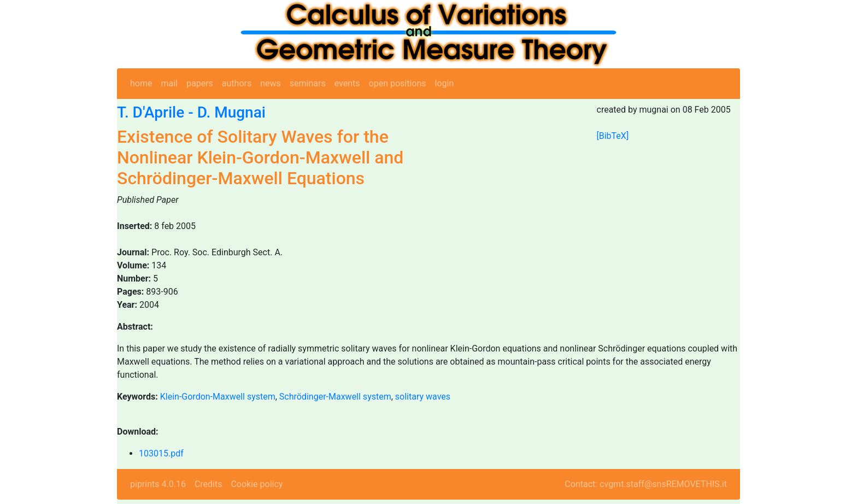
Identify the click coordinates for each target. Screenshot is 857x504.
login (445, 83)
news (271, 83)
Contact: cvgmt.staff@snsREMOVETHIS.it (646, 484)
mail (169, 83)
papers (200, 83)
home (141, 83)
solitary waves (423, 397)
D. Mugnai (231, 112)
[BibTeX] (613, 136)
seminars (308, 83)
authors (237, 83)
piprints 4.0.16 (158, 484)
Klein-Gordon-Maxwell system (218, 397)
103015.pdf (161, 453)
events (347, 83)
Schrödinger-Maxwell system (335, 397)
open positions (398, 83)
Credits (209, 484)
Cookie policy (257, 484)
